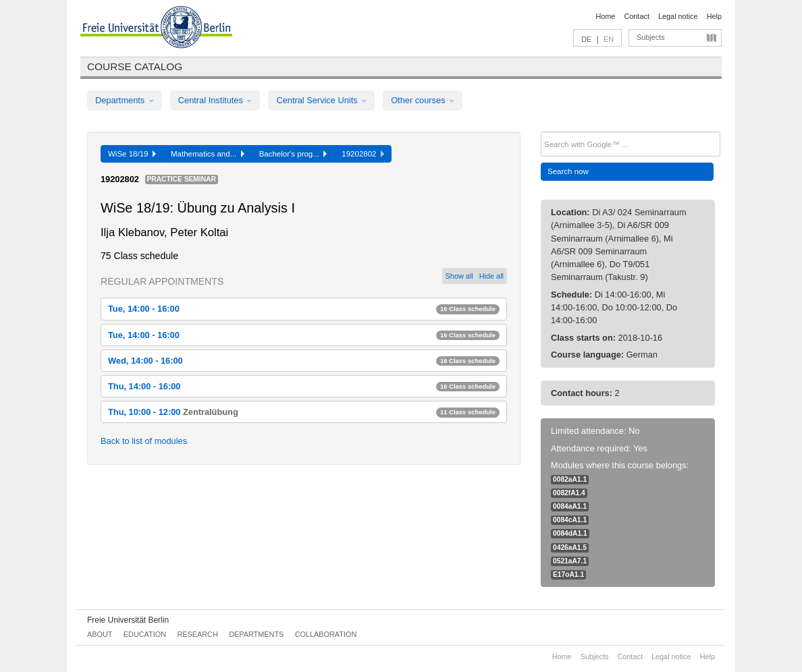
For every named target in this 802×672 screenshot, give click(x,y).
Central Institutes (215, 100)
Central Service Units (321, 100)
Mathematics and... (208, 154)
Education (145, 634)
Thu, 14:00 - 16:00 (304, 386)
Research (197, 634)
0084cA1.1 (570, 520)
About (100, 634)
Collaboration (326, 634)
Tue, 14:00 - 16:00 (304, 309)
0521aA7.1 (570, 561)
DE (586, 39)
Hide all (491, 276)
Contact (636, 16)
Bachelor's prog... (293, 154)
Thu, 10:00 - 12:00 (304, 412)
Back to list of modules (144, 441)
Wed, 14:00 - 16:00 (304, 361)
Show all (459, 276)
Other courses (423, 100)
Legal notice (678, 16)
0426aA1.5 (570, 548)
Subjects (651, 37)
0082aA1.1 (570, 479)
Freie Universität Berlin (128, 620)
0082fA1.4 (569, 493)
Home (605, 16)
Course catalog (135, 66)
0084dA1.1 (570, 533)
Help (714, 16)
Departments (125, 100)
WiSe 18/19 (132, 154)
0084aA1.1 (570, 506)
